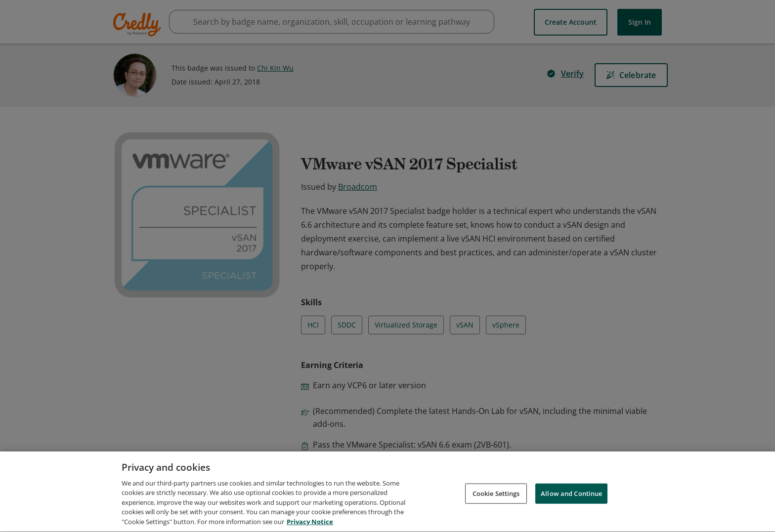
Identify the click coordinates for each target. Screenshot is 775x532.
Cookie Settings (496, 498)
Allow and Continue (571, 498)
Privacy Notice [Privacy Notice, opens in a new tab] (310, 527)
